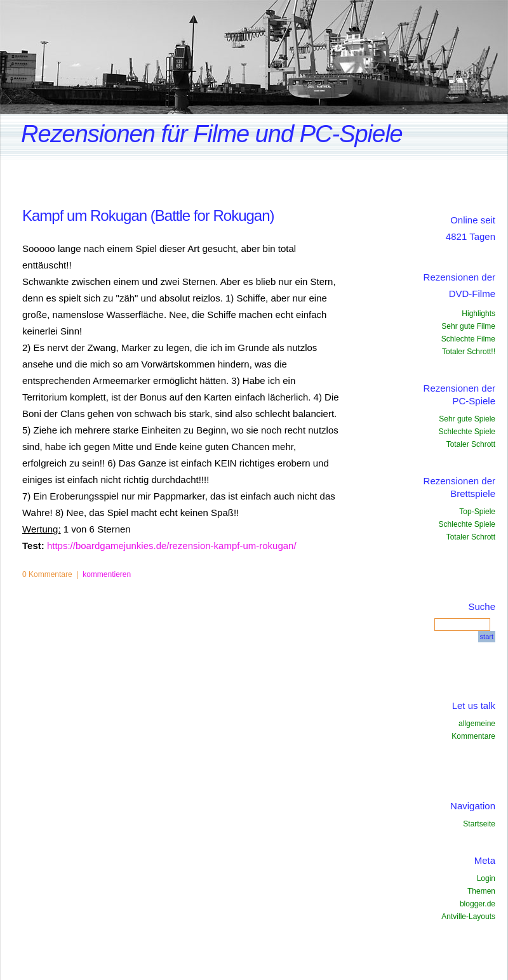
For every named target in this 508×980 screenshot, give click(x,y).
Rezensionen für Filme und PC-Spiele (212, 134)
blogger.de (478, 904)
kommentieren (107, 574)
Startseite (479, 824)
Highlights (478, 314)
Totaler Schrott (471, 444)
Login (486, 878)
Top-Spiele (477, 512)
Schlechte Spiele (467, 432)
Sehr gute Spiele (467, 419)
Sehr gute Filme (468, 326)
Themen (481, 891)
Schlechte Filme (468, 339)
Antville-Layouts (468, 917)
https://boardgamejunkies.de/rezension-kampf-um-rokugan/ (172, 546)
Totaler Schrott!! (469, 352)
